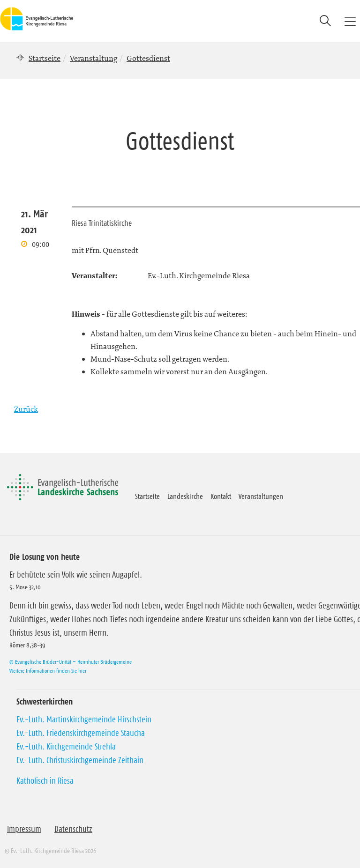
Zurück (26, 409)
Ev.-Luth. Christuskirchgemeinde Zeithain (80, 760)
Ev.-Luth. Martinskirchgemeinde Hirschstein (84, 720)
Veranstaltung (94, 58)
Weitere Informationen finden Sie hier (48, 671)
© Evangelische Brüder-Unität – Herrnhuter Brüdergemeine (71, 662)
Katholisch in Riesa (45, 781)
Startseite (45, 58)
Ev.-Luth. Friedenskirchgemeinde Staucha (81, 733)
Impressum (24, 829)
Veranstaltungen (261, 496)
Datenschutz (73, 829)
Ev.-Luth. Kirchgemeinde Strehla (66, 747)
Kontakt (221, 496)
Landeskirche (185, 496)
